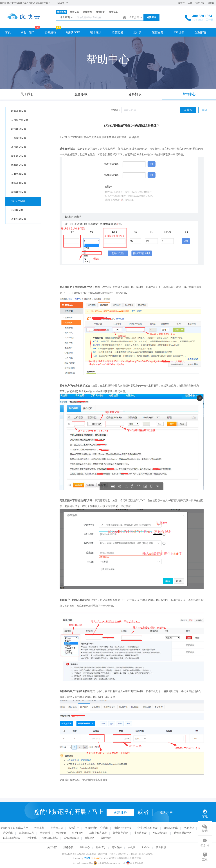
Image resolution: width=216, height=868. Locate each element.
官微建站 (50, 32)
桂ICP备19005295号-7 (83, 863)
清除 (205, 110)
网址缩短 (189, 828)
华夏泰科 (45, 833)
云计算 (138, 32)
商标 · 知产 (28, 32)
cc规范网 (90, 838)
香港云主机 (57, 828)
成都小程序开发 (98, 833)
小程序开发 (140, 833)
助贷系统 (8, 833)
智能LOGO (73, 32)
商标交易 (74, 12)
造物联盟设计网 (183, 833)
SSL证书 (179, 32)
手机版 (132, 847)
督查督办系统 (120, 833)
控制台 (211, 3)
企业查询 (87, 12)
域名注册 (100, 12)
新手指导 (101, 847)
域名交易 (113, 12)
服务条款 (68, 847)
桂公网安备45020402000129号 (110, 863)
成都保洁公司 (71, 838)
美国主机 (39, 828)
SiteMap (146, 847)
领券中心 (200, 3)
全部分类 (136, 18)
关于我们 (52, 847)
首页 (8, 32)
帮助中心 (85, 847)
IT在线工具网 (21, 828)
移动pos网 (78, 833)
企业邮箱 (200, 32)
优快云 (87, 858)
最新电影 (106, 838)
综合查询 (66, 18)
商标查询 (61, 12)
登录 (180, 3)
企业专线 (31, 838)
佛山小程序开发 (123, 828)
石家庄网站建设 (12, 838)
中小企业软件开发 (148, 828)
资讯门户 (74, 828)
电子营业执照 (135, 863)
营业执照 (161, 847)
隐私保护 (117, 847)
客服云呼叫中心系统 (96, 828)
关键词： (116, 110)
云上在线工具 (26, 833)
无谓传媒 (61, 833)
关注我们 (63, 3)
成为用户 (166, 813)
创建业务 (120, 813)
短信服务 (158, 32)
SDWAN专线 (171, 828)
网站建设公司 (160, 833)
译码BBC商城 (50, 838)
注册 (190, 3)
